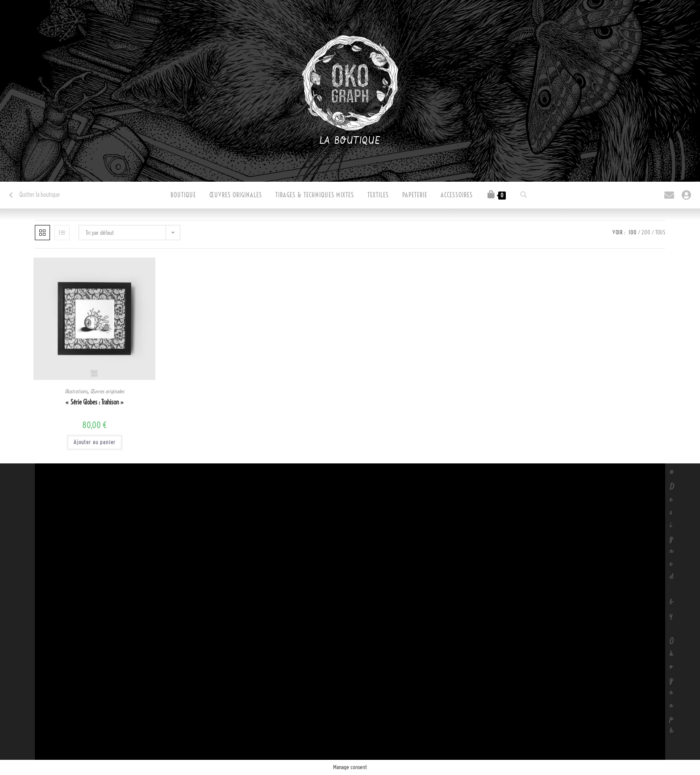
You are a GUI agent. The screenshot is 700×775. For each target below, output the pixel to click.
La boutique (350, 141)
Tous (660, 232)
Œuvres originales (107, 391)
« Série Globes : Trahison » (95, 402)
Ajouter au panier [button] (95, 442)
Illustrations (76, 391)
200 (646, 232)
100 (633, 232)
